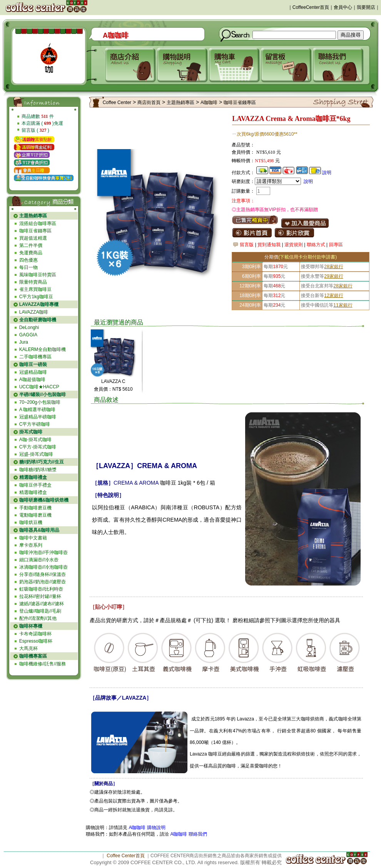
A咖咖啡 (209, 102)
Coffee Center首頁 (126, 856)
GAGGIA (28, 335)
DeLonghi (29, 327)
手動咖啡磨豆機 (35, 508)
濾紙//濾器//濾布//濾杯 (42, 604)
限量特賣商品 (33, 282)
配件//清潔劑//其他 (38, 618)
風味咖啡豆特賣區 (38, 275)
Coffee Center (117, 102)
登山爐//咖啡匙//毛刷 (40, 611)
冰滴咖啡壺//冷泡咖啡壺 (44, 567)
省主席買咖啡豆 (35, 289)
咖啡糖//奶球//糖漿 (38, 470)
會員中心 (343, 7)
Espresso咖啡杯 (36, 641)
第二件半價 (31, 245)
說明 (327, 173)
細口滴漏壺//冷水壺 (39, 560)
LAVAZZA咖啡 (34, 312)
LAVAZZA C (113, 381)
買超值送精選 (33, 238)
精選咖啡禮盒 (33, 492)
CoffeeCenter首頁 (311, 7)
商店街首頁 (149, 102)
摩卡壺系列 (31, 545)
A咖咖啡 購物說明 (147, 828)
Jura (24, 342)
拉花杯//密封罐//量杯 (40, 596)
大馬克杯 (28, 648)
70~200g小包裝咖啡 (40, 402)
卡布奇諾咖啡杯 (35, 634)
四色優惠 (28, 260)
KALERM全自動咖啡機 (43, 349)
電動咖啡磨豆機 (35, 515)
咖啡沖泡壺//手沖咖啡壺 (44, 552)
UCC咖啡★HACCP (39, 387)
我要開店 (366, 7)
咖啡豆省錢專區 (35, 231)
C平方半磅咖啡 (35, 424)
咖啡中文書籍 (33, 538)
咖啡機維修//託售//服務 (43, 664)
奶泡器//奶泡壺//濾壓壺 (43, 582)
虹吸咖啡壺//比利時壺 (41, 589)
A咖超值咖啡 (32, 379)
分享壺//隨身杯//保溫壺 (43, 574)
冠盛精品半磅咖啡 (38, 417)
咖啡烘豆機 (31, 522)
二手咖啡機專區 (35, 357)
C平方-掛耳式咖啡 (38, 447)
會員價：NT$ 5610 (113, 389)
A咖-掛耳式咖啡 (35, 440)
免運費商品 (31, 253)
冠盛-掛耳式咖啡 (36, 454)
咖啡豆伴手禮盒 (35, 485)
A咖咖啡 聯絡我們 (188, 834)
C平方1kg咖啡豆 (36, 297)
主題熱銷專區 (180, 102)
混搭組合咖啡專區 (38, 223)
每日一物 (28, 267)
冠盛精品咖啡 (33, 372)
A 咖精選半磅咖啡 (38, 410)
